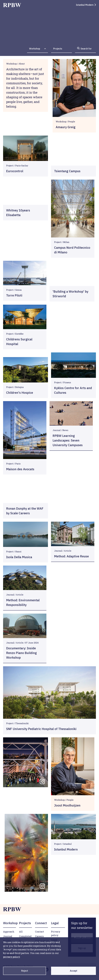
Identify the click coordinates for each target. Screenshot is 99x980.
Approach (9, 932)
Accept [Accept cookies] (74, 971)
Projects (58, 49)
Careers (39, 936)
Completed (25, 936)
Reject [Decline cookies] (25, 971)
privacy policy (11, 957)
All (21, 932)
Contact (40, 932)
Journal (8, 936)
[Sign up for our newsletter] (82, 925)
